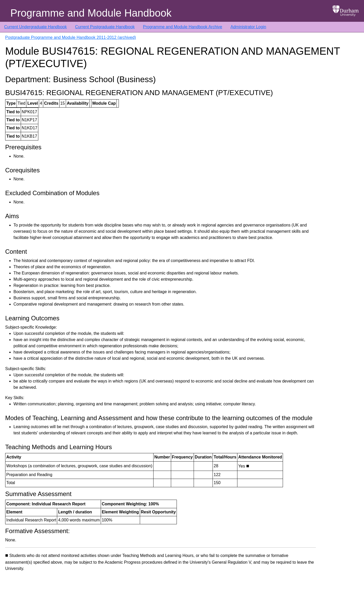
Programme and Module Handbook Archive (183, 27)
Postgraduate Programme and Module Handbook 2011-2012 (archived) (71, 37)
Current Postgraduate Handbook (105, 27)
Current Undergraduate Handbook (35, 27)
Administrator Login (248, 27)
